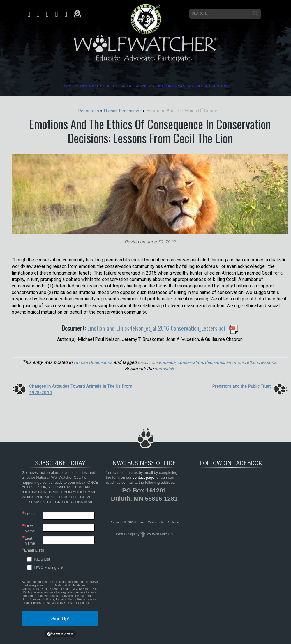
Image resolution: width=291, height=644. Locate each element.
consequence (162, 362)
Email (30, 514)
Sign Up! (60, 618)
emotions (237, 362)
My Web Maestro (159, 534)
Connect (242, 86)
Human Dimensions (91, 362)
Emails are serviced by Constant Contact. (61, 602)
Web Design (125, 534)
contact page (143, 477)
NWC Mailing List (49, 567)
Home (43, 86)
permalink (164, 369)
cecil (142, 362)
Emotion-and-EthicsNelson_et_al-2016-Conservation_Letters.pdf (157, 328)
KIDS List (42, 559)
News (59, 86)
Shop (98, 86)
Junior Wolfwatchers (200, 86)
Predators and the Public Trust (240, 386)
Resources (123, 86)
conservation (191, 362)
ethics (255, 362)
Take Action (155, 86)
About (79, 86)
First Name (30, 528)
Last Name (30, 540)
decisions (216, 362)
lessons (271, 362)
